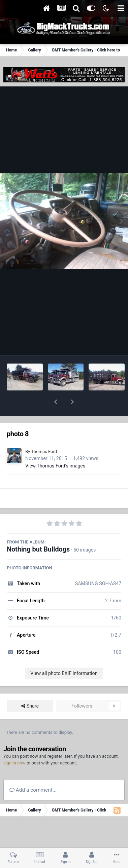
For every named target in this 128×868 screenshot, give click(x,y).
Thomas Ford (44, 434)
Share (30, 689)
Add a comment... (33, 772)
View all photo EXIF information (64, 656)
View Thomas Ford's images (55, 448)
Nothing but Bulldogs (38, 532)
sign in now (14, 745)
